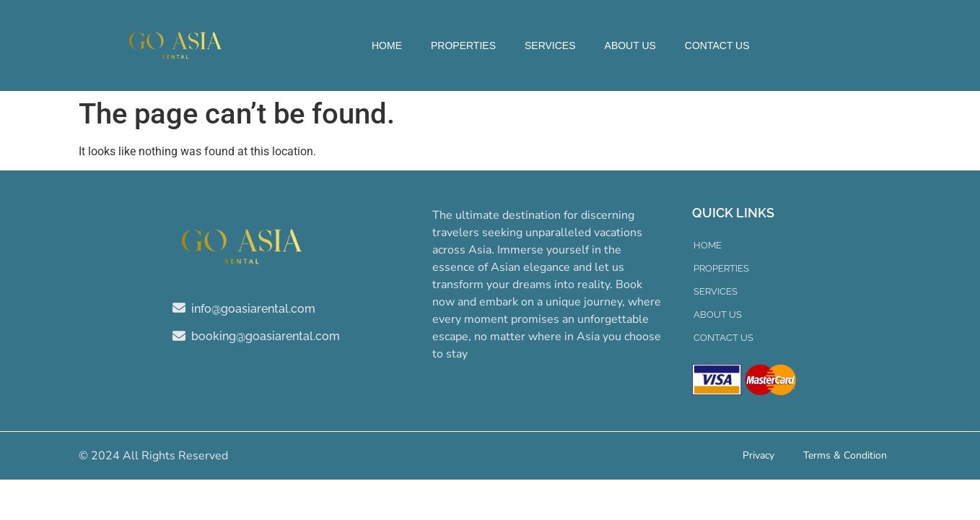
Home (387, 45)
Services (550, 45)
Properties (463, 45)
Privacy (758, 455)
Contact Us (717, 45)
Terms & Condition (845, 455)
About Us (630, 45)
